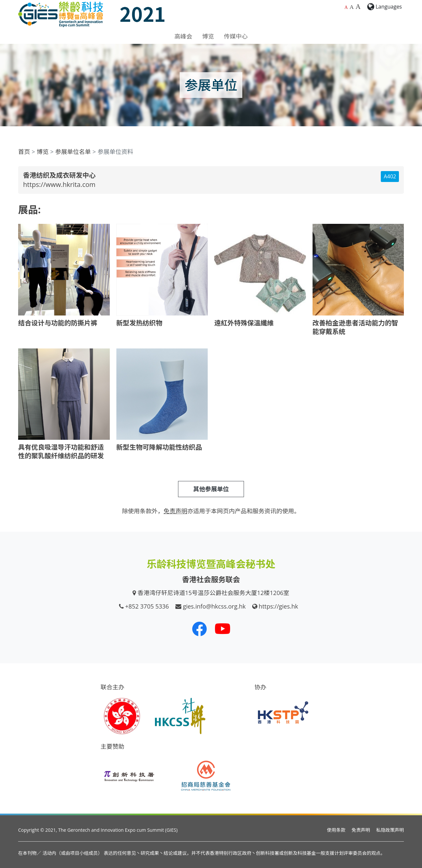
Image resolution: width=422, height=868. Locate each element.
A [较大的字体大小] (352, 7)
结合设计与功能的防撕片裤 (58, 323)
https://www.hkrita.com (59, 184)
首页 (24, 152)
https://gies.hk (279, 606)
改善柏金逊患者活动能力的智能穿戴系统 (355, 327)
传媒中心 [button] (236, 36)
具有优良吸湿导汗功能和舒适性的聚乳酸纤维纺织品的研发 (61, 451)
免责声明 (361, 830)
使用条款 (336, 830)
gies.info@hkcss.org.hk (214, 606)
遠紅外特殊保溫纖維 (244, 323)
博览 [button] (208, 36)
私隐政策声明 (390, 830)
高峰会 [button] (183, 36)
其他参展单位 (211, 489)
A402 (390, 176)
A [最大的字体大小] (358, 7)
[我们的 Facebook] (199, 629)
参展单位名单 (73, 152)
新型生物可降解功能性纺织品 (159, 447)
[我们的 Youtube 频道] (223, 629)
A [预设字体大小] (346, 7)
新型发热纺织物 (139, 323)
